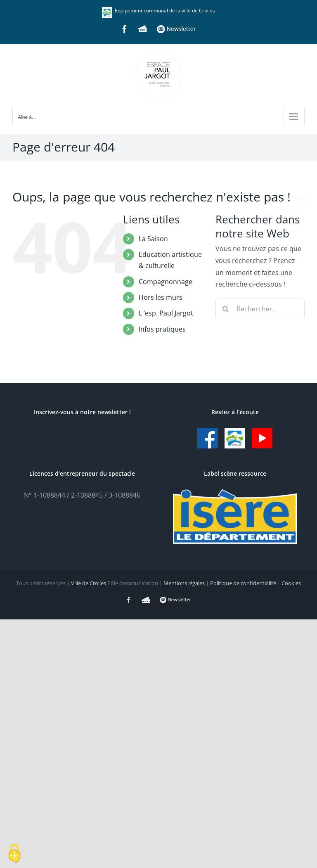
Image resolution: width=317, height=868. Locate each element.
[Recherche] (226, 309)
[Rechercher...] (260, 309)
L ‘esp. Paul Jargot (166, 313)
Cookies (291, 583)
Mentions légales (184, 583)
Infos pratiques (162, 329)
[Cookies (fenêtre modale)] (14, 854)
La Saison (153, 239)
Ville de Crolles (89, 583)
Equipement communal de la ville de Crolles (158, 11)
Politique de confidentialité (243, 583)
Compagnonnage (166, 282)
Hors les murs (161, 297)
